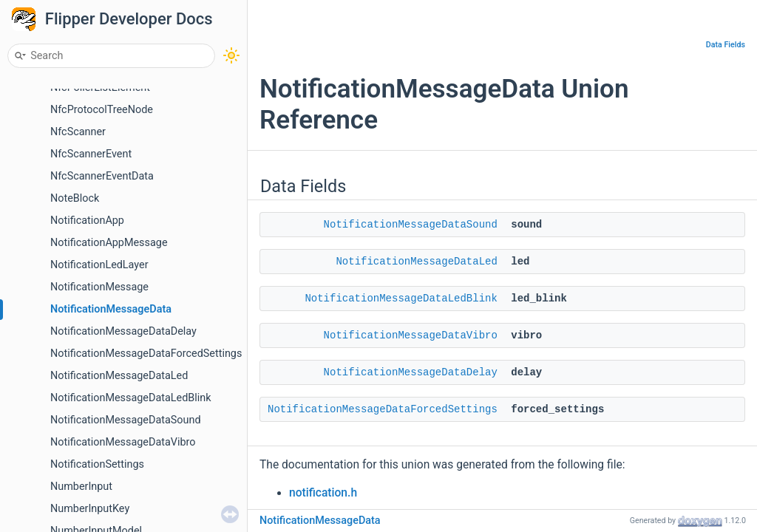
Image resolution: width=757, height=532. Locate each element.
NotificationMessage (99, 287)
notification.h (323, 493)
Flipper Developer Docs (129, 19)
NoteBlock (75, 198)
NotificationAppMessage (109, 243)
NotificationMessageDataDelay (123, 331)
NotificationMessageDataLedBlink (130, 398)
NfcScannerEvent (91, 154)
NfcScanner (78, 132)
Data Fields (726, 45)
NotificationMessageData (111, 309)
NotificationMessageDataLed (119, 376)
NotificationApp (87, 221)
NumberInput (81, 487)
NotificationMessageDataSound (126, 420)
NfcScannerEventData (102, 176)
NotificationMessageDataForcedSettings (146, 354)
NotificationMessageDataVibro (123, 442)
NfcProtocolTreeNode (102, 110)
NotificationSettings (97, 464)
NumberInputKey (90, 509)
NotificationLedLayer (99, 265)
